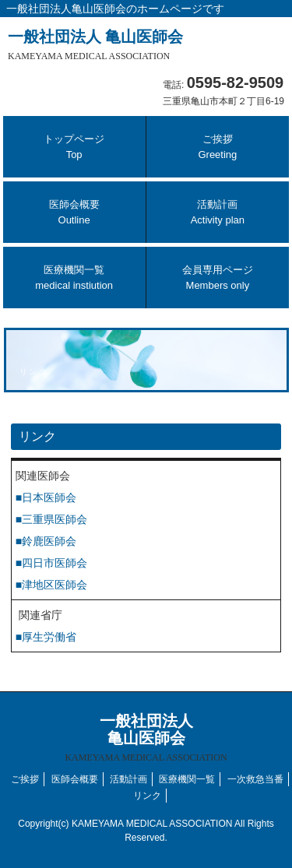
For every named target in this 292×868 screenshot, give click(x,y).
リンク (147, 796)
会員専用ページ (218, 278)
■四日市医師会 (51, 563)
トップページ (74, 147)
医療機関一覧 (74, 278)
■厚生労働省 (46, 637)
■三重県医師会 (51, 519)
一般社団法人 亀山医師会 (95, 45)
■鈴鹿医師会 (46, 541)
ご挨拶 (217, 147)
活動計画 (218, 212)
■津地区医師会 (51, 585)
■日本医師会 (46, 497)
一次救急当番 (255, 779)
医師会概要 (74, 212)
